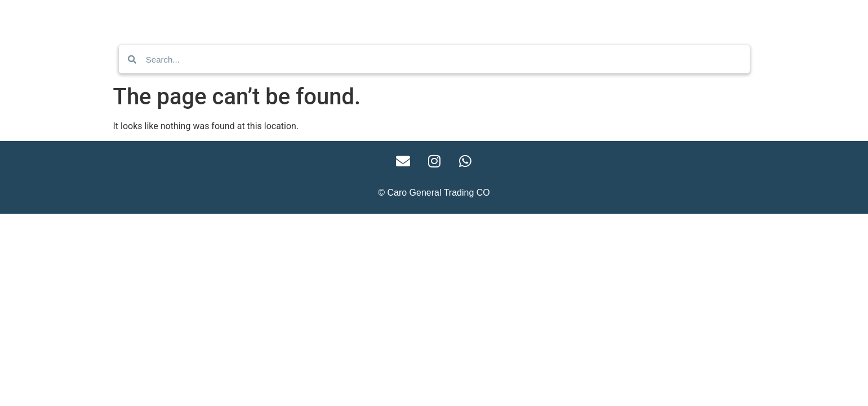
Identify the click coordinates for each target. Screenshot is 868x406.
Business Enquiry (446, 18)
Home (303, 18)
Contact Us (362, 18)
